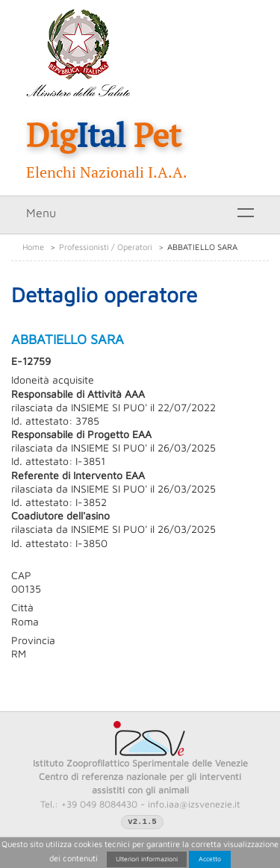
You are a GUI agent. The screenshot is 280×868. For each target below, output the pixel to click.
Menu (41, 213)
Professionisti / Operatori (106, 247)
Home (33, 247)
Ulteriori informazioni (147, 859)
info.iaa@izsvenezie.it (194, 804)
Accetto (210, 859)
